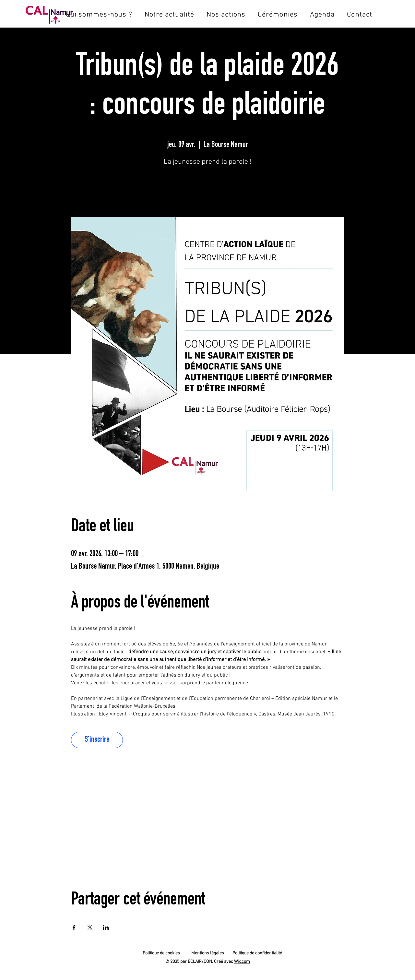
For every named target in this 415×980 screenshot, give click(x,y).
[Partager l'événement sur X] (90, 927)
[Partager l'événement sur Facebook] (74, 927)
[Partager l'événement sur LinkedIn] (106, 927)
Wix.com (242, 962)
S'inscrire (207, 189)
